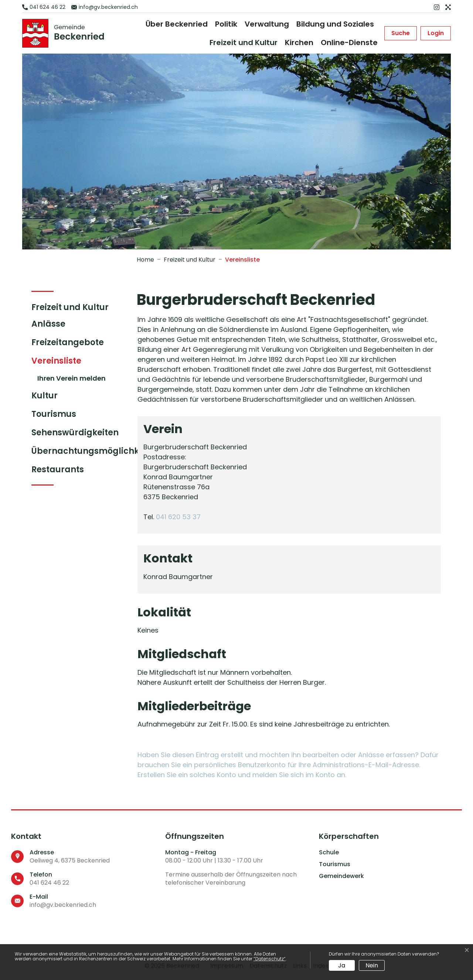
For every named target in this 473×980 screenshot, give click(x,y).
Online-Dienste (349, 42)
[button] (401, 33)
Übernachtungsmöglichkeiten (96, 451)
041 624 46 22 (49, 883)
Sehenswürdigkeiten (75, 433)
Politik (226, 24)
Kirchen (299, 42)
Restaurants (58, 469)
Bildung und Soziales (335, 24)
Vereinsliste (61, 363)
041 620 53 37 (178, 517)
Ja (342, 965)
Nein (372, 965)
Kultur (45, 396)
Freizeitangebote (68, 342)
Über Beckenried (177, 24)
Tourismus (54, 414)
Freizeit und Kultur (244, 42)
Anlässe (48, 324)
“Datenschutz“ (270, 959)
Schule (329, 853)
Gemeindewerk (341, 876)
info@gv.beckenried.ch (63, 905)
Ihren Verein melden (72, 378)
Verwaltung (267, 24)
